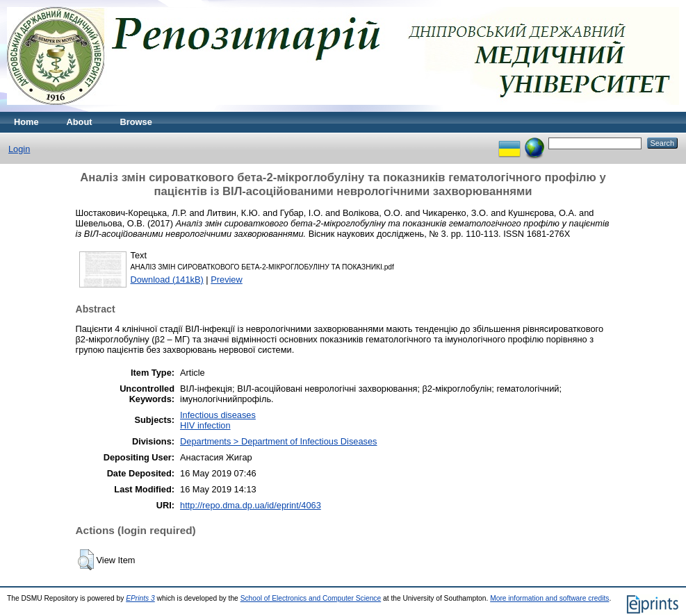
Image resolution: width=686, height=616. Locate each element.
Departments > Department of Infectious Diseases (278, 441)
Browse (136, 122)
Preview (227, 280)
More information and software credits (549, 598)
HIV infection (205, 425)
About (80, 122)
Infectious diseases (218, 415)
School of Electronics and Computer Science (311, 598)
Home (26, 122)
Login (19, 149)
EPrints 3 (140, 598)
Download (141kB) (167, 280)
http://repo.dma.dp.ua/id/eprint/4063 (251, 505)
